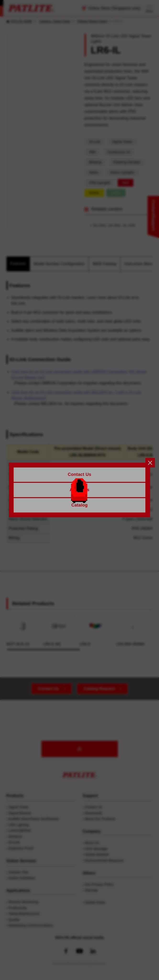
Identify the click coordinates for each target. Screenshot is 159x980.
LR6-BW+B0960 (132, 630)
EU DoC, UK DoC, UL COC (115, 225)
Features (18, 264)
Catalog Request (99, 689)
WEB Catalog (104, 264)
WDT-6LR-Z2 (23, 630)
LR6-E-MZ (59, 630)
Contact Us (49, 689)
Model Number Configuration (59, 264)
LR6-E (96, 630)
